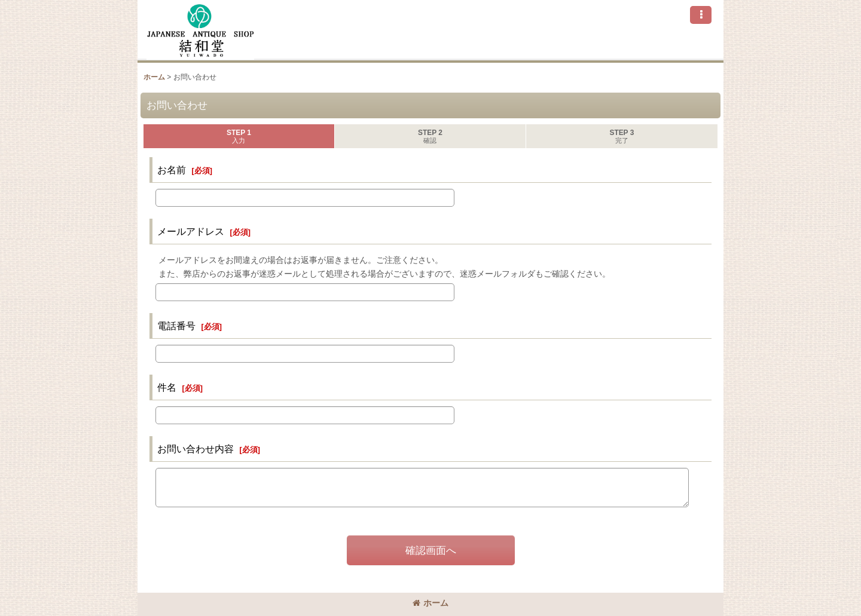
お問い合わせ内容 (196, 449)
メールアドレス (191, 231)
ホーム (430, 603)
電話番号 (176, 326)
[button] (701, 15)
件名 (167, 387)
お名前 (172, 170)
